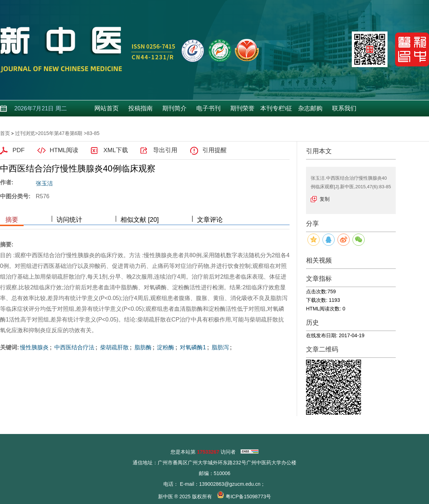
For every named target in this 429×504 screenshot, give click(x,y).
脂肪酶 (142, 347)
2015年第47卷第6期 (60, 133)
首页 (5, 133)
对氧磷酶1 (192, 347)
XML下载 (116, 150)
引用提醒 (214, 150)
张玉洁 (44, 183)
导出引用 (165, 150)
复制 (325, 199)
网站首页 (107, 108)
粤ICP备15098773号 (248, 496)
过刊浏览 (25, 133)
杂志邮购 (310, 108)
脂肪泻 (219, 347)
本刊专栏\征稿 (276, 111)
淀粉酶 (165, 347)
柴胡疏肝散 (113, 347)
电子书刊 (208, 108)
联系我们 (344, 108)
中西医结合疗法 (74, 347)
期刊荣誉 (242, 108)
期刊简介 (174, 108)
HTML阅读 (64, 150)
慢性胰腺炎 (34, 347)
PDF (19, 150)
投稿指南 (140, 108)
